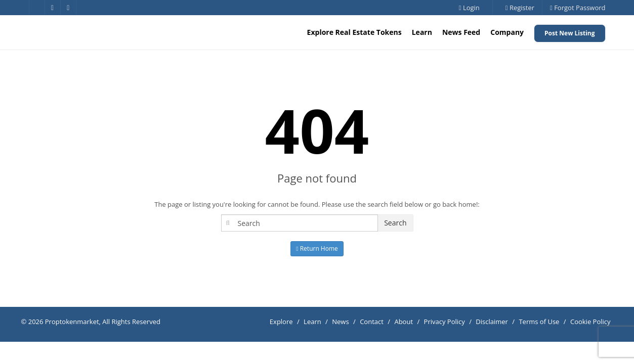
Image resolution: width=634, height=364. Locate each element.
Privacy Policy (445, 322)
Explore (281, 322)
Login (469, 8)
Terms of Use (539, 322)
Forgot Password (578, 8)
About (404, 322)
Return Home (317, 248)
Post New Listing (569, 33)
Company (507, 32)
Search (395, 223)
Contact (372, 322)
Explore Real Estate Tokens (354, 32)
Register (520, 8)
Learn (422, 32)
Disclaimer (492, 322)
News (340, 322)
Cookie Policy (590, 322)
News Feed (461, 32)
